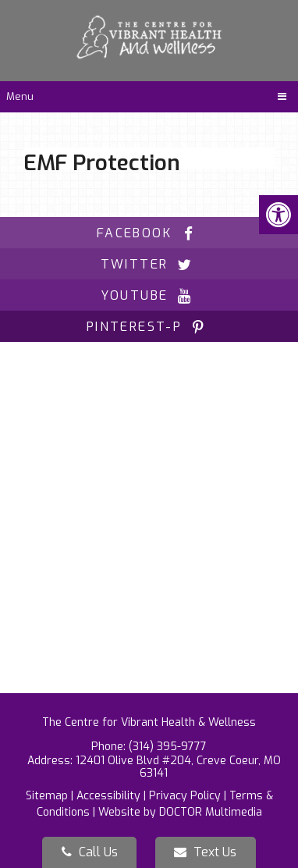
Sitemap (47, 796)
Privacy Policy (185, 796)
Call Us (90, 852)
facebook (149, 233)
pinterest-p (149, 327)
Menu (20, 96)
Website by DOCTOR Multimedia (180, 812)
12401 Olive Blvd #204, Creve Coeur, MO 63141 (178, 767)
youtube (149, 295)
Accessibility (108, 796)
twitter (149, 264)
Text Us (205, 852)
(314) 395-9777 (168, 747)
